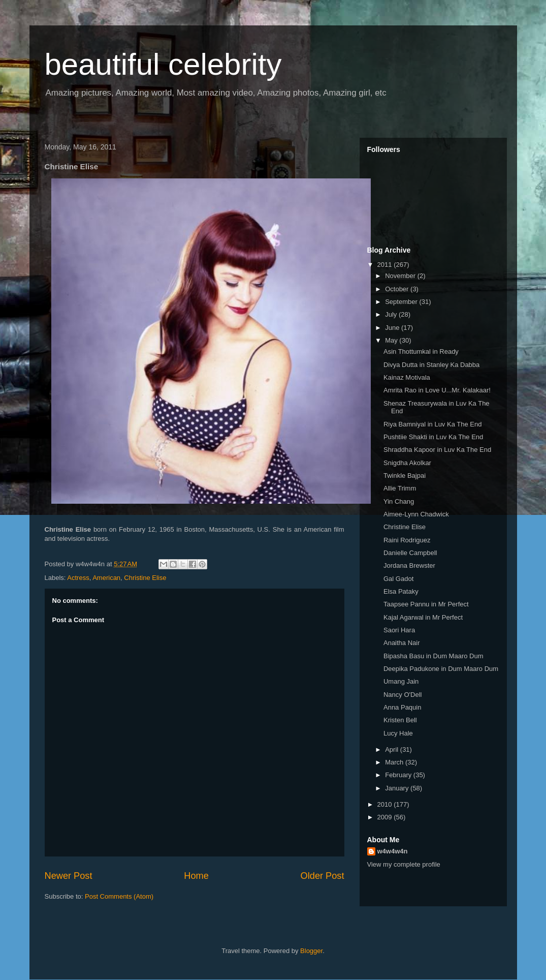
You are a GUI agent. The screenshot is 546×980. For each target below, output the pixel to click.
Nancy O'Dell (403, 695)
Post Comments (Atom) (119, 896)
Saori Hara (399, 630)
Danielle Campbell (410, 553)
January (398, 788)
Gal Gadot (398, 579)
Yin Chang (399, 501)
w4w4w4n (393, 851)
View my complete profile (404, 864)
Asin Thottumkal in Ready (421, 351)
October (398, 289)
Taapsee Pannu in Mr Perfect (426, 604)
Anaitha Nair (402, 643)
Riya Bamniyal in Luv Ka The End (432, 424)
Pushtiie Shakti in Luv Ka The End (433, 437)
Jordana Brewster (409, 565)
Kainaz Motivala (407, 377)
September (402, 302)
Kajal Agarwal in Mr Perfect (423, 617)
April (393, 749)
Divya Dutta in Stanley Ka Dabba (431, 365)
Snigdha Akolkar (407, 463)
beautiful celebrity (163, 64)
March (395, 762)
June (393, 328)
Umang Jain (401, 681)
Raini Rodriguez (407, 540)
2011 (386, 265)
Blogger (311, 951)
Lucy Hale (398, 733)
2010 (386, 804)
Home (196, 876)
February (399, 775)
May (392, 340)
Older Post (323, 876)
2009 (386, 817)
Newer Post (69, 876)
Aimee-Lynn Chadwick (416, 514)
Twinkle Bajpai (405, 476)
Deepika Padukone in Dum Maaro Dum (441, 669)
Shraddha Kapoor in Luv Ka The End (437, 450)
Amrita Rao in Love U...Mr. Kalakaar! (437, 390)
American (106, 578)
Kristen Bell (400, 720)
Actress (78, 578)
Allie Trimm (400, 488)
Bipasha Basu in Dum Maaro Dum (433, 656)
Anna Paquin (402, 707)
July (392, 314)
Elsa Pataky (401, 591)
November (401, 276)
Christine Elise (145, 578)
